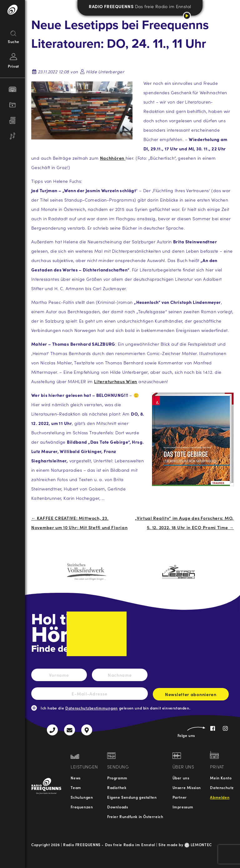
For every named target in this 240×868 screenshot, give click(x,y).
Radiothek (117, 787)
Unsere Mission (187, 787)
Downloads (117, 807)
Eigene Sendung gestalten (132, 797)
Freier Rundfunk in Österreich (135, 816)
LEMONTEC (198, 844)
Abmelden (220, 797)
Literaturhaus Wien (116, 381)
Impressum (183, 807)
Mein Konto (221, 778)
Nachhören (113, 158)
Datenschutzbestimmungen (92, 708)
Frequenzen (82, 807)
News (75, 778)
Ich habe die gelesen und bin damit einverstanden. (115, 708)
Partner (180, 797)
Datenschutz (222, 787)
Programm (117, 778)
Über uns (181, 778)
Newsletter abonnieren (191, 696)
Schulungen (82, 797)
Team (76, 787)
